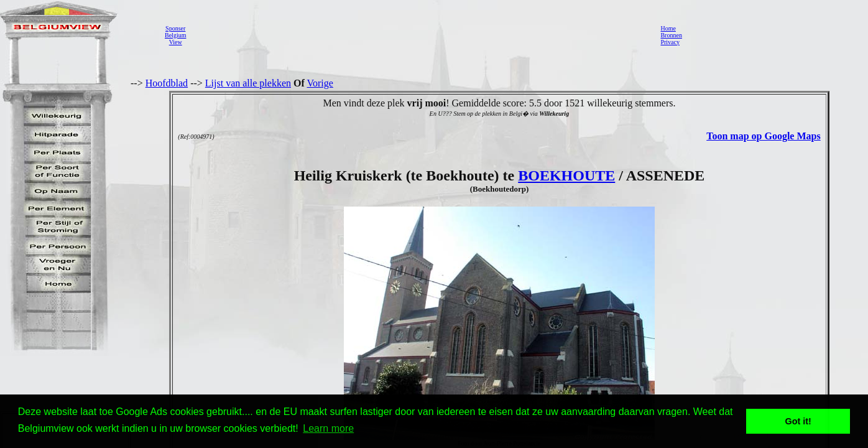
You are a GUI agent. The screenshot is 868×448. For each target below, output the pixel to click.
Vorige (320, 83)
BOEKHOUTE (566, 175)
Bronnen (671, 35)
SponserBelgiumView (175, 35)
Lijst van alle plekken (248, 83)
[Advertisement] (420, 35)
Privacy (670, 42)
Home (668, 28)
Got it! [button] (798, 421)
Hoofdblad (167, 83)
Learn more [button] (328, 428)
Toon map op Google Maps (763, 136)
